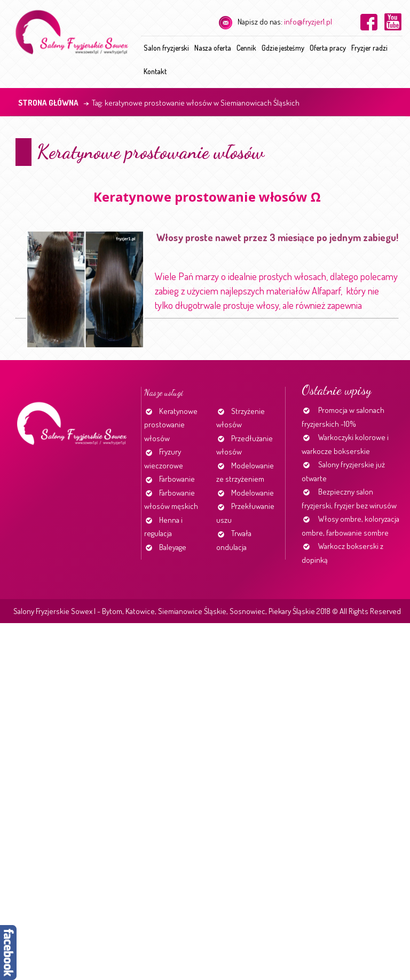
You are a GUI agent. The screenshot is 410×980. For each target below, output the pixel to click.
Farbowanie (177, 479)
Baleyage (173, 547)
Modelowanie (253, 493)
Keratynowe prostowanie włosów (151, 152)
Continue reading (366, 309)
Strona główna (48, 103)
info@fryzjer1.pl (308, 22)
